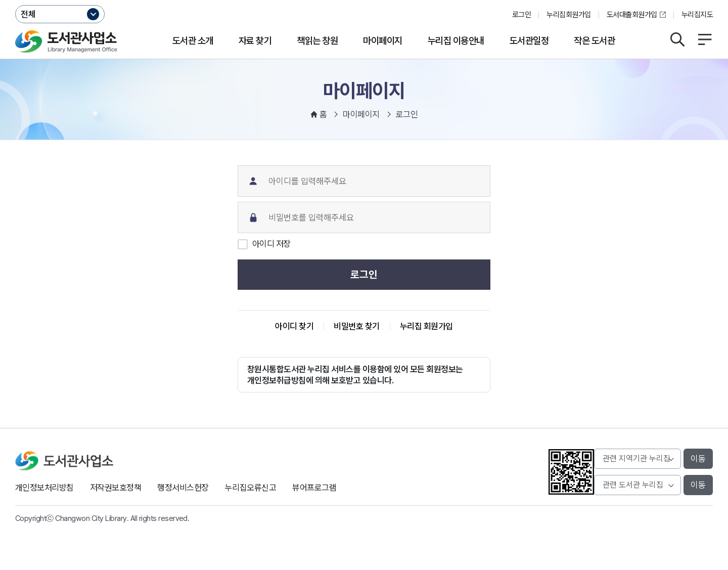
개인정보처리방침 (44, 488)
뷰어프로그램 (314, 488)
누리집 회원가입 (426, 326)
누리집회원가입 (568, 15)
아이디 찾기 (294, 326)
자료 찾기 (255, 41)
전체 (28, 14)
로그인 (521, 15)
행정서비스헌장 (183, 488)
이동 (698, 459)
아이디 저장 (271, 244)
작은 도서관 (594, 41)
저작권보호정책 (116, 488)
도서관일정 (529, 41)
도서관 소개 (193, 41)
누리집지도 (697, 15)
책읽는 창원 (317, 41)
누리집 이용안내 (456, 41)
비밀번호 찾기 (356, 326)
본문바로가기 (364, 0)
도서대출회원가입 (632, 15)
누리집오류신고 (251, 488)
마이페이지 (382, 41)
